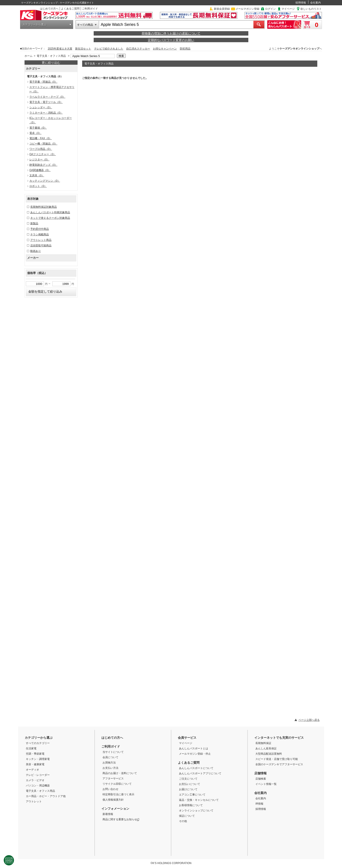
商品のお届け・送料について (120, 773)
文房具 (37, 175)
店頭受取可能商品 (41, 246)
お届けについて (188, 789)
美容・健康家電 (35, 764)
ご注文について (188, 779)
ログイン (270, 9)
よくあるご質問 (70, 9)
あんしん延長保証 (266, 748)
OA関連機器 (40, 170)
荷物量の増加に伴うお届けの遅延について (171, 33)
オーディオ (32, 770)
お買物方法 (109, 763)
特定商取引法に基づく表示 (118, 794)
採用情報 (301, 3)
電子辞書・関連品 (43, 82)
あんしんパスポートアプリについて (200, 773)
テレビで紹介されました (109, 49)
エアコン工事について (192, 795)
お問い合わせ (110, 789)
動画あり (36, 251)
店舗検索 (261, 779)
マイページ (288, 9)
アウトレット (34, 801)
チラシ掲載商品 (40, 234)
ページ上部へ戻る (309, 720)
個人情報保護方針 (113, 800)
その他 (183, 821)
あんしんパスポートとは (194, 748)
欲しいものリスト (311, 9)
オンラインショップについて (196, 811)
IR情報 (259, 804)
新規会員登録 (222, 9)
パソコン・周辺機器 (38, 786)
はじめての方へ (49, 9)
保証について (187, 816)
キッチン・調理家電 (38, 759)
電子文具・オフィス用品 (51, 56)
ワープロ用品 (41, 149)
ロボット (38, 186)
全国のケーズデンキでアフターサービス (279, 764)
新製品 (34, 223)
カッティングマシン (45, 181)
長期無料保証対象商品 (44, 207)
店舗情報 (260, 773)
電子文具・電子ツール (46, 102)
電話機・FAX (41, 138)
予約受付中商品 (40, 229)
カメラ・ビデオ (35, 780)
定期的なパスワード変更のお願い (171, 40)
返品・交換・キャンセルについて (199, 800)
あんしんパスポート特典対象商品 (50, 212)
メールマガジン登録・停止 (195, 754)
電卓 (35, 133)
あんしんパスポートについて (196, 768)
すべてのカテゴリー (38, 743)
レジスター (39, 160)
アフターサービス (113, 779)
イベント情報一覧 (266, 784)
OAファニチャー (43, 154)
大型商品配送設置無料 (269, 754)
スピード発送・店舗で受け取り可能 (277, 759)
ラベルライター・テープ (47, 97)
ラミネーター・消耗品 (46, 113)
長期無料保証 (263, 743)
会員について (110, 757)
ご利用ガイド (90, 9)
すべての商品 (85, 25)
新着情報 (108, 814)
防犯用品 (185, 49)
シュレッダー (41, 107)
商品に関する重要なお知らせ (121, 819)
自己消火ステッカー (138, 49)
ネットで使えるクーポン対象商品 (50, 218)
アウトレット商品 (41, 240)
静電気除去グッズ (43, 165)
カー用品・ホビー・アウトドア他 (46, 796)
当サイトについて (113, 752)
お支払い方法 (110, 768)
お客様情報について (191, 805)
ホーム (28, 56)
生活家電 (31, 748)
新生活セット (83, 49)
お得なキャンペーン (165, 49)
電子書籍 (38, 128)
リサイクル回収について (117, 784)
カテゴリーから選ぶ (34, 25)
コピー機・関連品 (43, 144)
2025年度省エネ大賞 (60, 49)
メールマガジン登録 (247, 9)
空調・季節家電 (35, 754)
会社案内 (315, 3)
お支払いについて (190, 784)
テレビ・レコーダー (38, 775)
